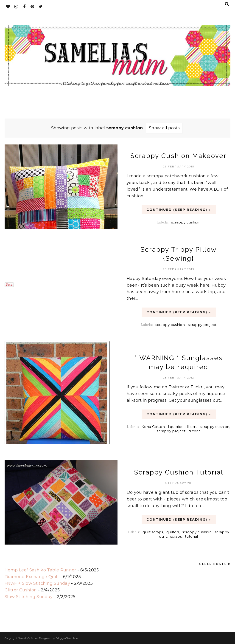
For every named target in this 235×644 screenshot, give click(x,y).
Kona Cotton (153, 427)
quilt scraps (153, 532)
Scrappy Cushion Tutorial (179, 472)
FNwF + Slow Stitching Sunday (37, 583)
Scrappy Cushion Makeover (179, 156)
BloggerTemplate (67, 638)
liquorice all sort (182, 427)
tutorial (195, 431)
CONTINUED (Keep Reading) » (179, 210)
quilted (173, 532)
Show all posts (164, 128)
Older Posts (213, 564)
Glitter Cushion (21, 590)
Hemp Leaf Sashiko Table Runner (40, 570)
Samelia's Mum (28, 638)
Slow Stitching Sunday (29, 597)
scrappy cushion (186, 222)
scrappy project (202, 325)
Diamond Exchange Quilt (32, 577)
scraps (176, 536)
